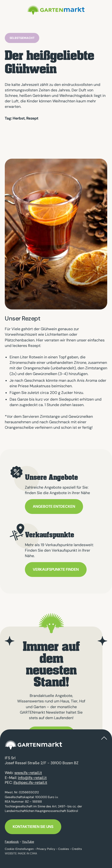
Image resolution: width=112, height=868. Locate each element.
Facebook (12, 842)
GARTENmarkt (56, 10)
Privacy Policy (46, 849)
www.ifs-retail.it (28, 773)
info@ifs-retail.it (32, 778)
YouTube (28, 842)
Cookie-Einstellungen (19, 849)
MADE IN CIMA (28, 853)
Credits (77, 849)
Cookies (64, 849)
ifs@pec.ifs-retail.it (30, 782)
